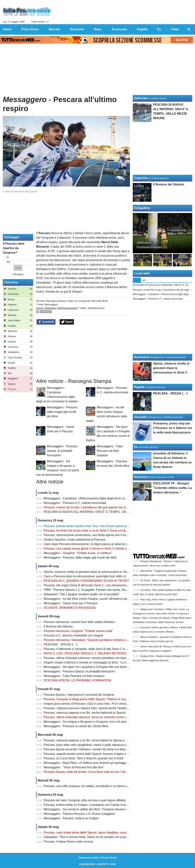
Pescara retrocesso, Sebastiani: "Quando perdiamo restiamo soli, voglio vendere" (98, 640)
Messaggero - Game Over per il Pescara (71, 603)
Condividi (46, 322)
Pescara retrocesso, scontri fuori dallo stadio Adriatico (79, 622)
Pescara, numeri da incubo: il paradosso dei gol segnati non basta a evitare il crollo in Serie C (106, 507)
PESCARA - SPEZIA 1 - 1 (61, 644)
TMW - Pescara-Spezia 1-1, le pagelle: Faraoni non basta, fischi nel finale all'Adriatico (100, 590)
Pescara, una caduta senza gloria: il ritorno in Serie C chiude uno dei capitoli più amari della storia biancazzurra (118, 549)
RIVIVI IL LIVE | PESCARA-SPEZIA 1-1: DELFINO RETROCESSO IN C (92, 653)
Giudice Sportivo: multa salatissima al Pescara (75, 540)
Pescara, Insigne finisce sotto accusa (68, 841)
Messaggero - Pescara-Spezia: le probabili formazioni (62, 451)
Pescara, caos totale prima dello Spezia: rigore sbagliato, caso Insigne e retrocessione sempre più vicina (113, 833)
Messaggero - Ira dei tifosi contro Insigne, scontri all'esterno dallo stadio (91, 599)
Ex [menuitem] (159, 29)
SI (8, 257)
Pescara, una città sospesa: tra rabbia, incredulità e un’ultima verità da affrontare (97, 786)
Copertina (141, 178)
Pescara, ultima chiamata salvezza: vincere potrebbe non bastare (87, 658)
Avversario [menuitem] (119, 29)
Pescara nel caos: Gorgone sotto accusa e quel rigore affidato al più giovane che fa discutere (105, 800)
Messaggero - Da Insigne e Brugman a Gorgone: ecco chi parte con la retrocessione (100, 722)
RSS (113, 864)
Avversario (142, 357)
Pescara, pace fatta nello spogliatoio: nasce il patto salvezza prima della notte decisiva (101, 745)
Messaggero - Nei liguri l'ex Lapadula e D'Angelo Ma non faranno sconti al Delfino (98, 667)
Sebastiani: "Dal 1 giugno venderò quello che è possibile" (82, 594)
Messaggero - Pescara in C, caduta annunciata (75, 503)
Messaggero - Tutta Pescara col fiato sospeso (110, 451)
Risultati (18, 274)
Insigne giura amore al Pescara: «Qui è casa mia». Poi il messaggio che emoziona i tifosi (103, 704)
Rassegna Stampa (56, 301)
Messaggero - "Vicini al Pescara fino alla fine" (74, 767)
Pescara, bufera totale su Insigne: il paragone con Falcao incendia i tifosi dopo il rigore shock (105, 805)
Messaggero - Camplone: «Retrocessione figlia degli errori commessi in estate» (96, 498)
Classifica (11, 282)
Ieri (144, 280)
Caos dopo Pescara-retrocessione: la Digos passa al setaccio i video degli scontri (98, 544)
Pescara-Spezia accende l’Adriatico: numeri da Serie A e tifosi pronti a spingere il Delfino (102, 749)
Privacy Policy (109, 858)
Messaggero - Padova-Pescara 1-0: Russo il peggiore (79, 814)
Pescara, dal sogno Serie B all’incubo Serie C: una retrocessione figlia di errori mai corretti (104, 585)
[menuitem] (189, 29)
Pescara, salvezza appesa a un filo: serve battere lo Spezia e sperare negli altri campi (101, 740)
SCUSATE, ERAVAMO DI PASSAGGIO (70, 608)
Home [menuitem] (7, 29)
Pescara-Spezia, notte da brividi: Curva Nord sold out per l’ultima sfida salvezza (97, 772)
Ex (136, 447)
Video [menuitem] (175, 29)
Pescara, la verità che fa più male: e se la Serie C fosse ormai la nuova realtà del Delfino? (103, 531)
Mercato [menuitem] (54, 29)
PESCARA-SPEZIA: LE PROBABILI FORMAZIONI (78, 680)
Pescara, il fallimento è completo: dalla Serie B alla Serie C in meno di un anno (96, 649)
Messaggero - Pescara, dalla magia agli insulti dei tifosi (62, 412)
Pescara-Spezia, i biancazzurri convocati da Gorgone (79, 695)
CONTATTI (103, 864)
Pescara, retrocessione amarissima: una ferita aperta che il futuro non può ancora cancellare (105, 535)
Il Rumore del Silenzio (58, 626)
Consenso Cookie (88, 858)
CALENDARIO (87, 864)
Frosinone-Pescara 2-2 (152, 247)
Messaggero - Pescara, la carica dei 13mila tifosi (76, 726)
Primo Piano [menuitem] (30, 29)
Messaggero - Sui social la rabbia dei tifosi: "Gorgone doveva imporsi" (90, 809)
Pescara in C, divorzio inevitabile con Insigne (73, 635)
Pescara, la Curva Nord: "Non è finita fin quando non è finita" (84, 758)
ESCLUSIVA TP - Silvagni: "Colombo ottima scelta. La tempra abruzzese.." (172, 488)
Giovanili (140, 417)
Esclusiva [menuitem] (77, 29)
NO (8, 262)
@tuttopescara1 (96, 308)
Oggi (137, 280)
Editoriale (141, 98)
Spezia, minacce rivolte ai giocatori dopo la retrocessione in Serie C (88, 572)
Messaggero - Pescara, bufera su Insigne (71, 818)
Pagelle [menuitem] (142, 29)
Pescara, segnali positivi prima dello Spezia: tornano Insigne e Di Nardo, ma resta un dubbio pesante (111, 754)
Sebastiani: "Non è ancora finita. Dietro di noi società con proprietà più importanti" (98, 837)
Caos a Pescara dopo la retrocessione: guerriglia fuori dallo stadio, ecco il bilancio (98, 576)
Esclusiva (141, 477)
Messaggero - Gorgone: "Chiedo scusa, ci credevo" (78, 553)
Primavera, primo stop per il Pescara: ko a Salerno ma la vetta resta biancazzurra (172, 428)
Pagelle (139, 387)
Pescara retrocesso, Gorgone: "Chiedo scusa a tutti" (78, 631)
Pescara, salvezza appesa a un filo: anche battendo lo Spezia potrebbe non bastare (99, 713)
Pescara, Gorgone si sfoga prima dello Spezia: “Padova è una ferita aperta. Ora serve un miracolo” (109, 699)
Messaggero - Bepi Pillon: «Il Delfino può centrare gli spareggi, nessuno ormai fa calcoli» (103, 763)
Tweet (67, 322)
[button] (18, 268)
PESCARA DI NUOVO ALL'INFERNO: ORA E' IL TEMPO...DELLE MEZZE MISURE (99, 512)
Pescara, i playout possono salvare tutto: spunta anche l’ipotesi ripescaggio (94, 708)
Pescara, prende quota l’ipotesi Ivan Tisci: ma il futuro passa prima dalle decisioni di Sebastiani (107, 526)
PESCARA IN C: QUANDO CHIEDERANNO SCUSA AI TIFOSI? (86, 581)
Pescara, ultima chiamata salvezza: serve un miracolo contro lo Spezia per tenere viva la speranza (109, 717)
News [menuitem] (98, 29)
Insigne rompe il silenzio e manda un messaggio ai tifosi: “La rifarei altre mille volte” (99, 662)
